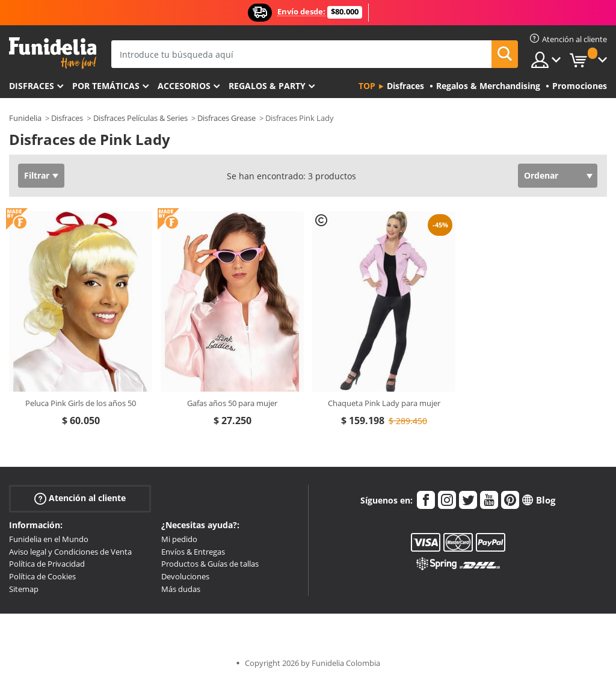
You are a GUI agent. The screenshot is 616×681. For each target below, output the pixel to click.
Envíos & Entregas (193, 552)
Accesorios (184, 86)
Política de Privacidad (47, 564)
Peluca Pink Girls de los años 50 (81, 403)
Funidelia (25, 118)
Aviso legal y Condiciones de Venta (70, 552)
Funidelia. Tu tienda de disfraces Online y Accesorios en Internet (53, 53)
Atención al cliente (80, 498)
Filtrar (37, 175)
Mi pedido (179, 539)
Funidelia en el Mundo (49, 539)
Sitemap (24, 589)
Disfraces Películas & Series (140, 118)
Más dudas (181, 589)
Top (367, 86)
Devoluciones (185, 576)
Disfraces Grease (226, 118)
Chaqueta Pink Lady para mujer (384, 403)
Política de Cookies (42, 576)
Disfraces (32, 86)
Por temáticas (106, 86)
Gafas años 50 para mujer (232, 403)
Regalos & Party (267, 86)
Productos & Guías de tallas (210, 564)
